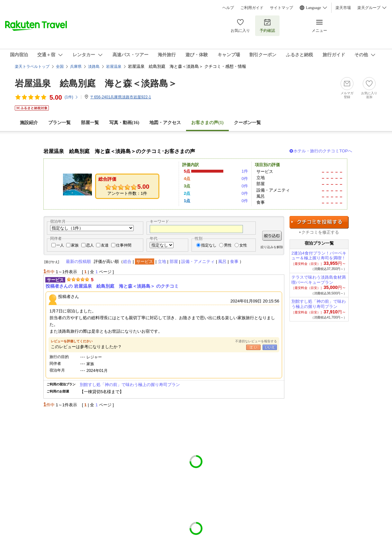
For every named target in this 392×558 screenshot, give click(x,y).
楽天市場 (343, 8)
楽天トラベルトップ (32, 67)
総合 (127, 261)
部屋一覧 (90, 123)
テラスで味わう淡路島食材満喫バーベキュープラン (319, 280)
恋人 (90, 245)
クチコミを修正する (320, 232)
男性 (228, 245)
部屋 (174, 261)
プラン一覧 (59, 123)
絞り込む (272, 236)
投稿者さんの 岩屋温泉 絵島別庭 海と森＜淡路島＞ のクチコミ (112, 286)
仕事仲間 (124, 245)
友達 (105, 245)
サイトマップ (281, 8)
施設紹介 (29, 123)
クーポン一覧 (247, 123)
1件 (245, 171)
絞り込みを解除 (272, 247)
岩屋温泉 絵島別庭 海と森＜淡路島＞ (96, 83)
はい (253, 347)
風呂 (222, 261)
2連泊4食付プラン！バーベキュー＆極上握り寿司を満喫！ (319, 256)
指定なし (209, 245)
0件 (245, 179)
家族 (75, 245)
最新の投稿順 (78, 261)
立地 (162, 261)
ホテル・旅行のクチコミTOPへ (323, 151)
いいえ (270, 347)
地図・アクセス (165, 123)
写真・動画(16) (124, 123)
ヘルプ (228, 8)
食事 (234, 261)
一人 (60, 245)
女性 (243, 245)
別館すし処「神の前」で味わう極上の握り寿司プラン (130, 385)
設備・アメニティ (198, 261)
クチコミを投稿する (319, 222)
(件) (71, 97)
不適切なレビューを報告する (256, 341)
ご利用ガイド (252, 8)
